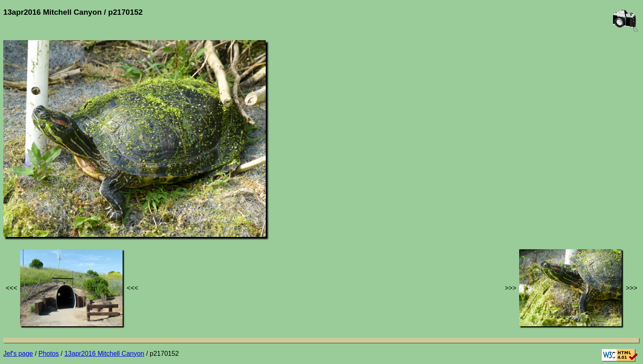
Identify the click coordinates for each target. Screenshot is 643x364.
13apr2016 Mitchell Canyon (104, 354)
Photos (49, 354)
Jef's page (18, 354)
